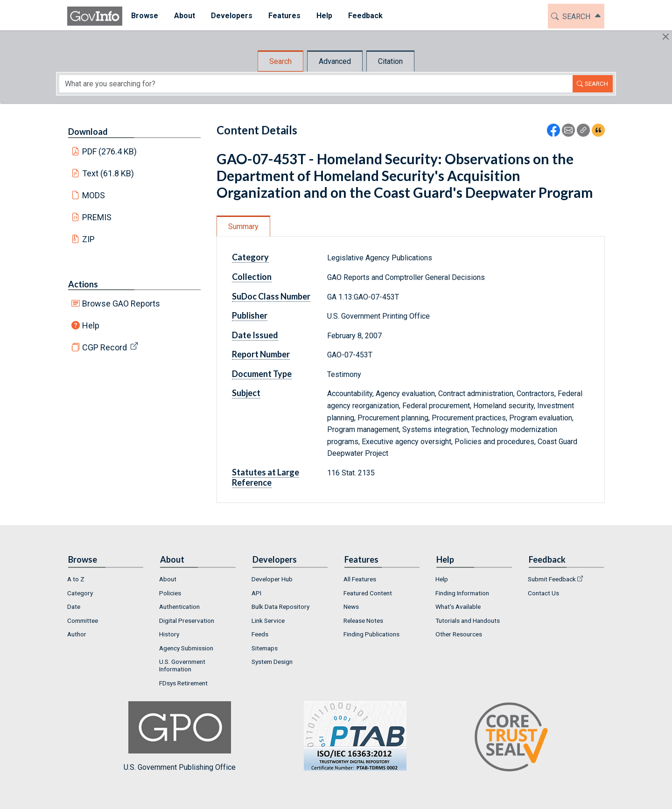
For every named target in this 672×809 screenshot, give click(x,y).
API (256, 593)
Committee (83, 621)
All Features (360, 579)
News (351, 607)
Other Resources (459, 634)
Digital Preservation (187, 621)
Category (250, 257)
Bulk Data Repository (280, 607)
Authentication (179, 607)
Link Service (268, 621)
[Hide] (666, 37)
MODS (94, 195)
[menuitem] (144, 16)
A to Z (76, 579)
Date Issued (255, 335)
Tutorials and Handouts (468, 621)
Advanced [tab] (335, 61)
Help (91, 325)
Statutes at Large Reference (266, 477)
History (169, 634)
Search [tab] (280, 61)
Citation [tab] (390, 61)
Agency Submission (186, 648)
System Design (272, 662)
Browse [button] (144, 16)
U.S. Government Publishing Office (350, 736)
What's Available (458, 607)
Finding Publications (371, 634)
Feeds (260, 634)
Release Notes (363, 621)
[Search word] (316, 84)
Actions (83, 284)
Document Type (262, 374)
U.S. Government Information (182, 665)
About (168, 579)
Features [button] (283, 16)
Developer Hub (272, 579)
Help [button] (323, 16)
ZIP (88, 239)
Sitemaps (265, 648)
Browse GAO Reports (121, 303)
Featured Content (368, 593)
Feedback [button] (364, 16)
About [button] (184, 16)
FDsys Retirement (183, 683)
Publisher (250, 315)
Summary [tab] (243, 227)
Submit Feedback (552, 579)
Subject (246, 393)
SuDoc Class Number (271, 296)
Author (77, 634)
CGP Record (105, 347)
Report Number (261, 354)
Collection (252, 277)
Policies (170, 593)
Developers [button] (231, 16)
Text (108, 173)
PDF (110, 151)
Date (74, 607)
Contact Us (543, 593)
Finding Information (462, 593)
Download (88, 132)
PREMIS (97, 217)
